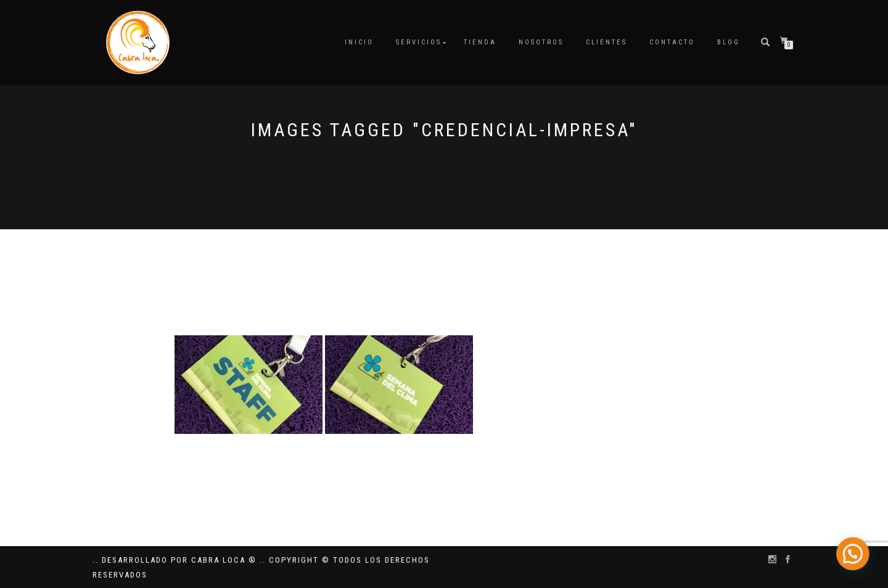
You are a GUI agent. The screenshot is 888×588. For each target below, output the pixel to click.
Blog (729, 42)
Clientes (606, 42)
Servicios (419, 42)
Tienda (480, 42)
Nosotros (541, 42)
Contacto (672, 42)
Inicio (359, 42)
